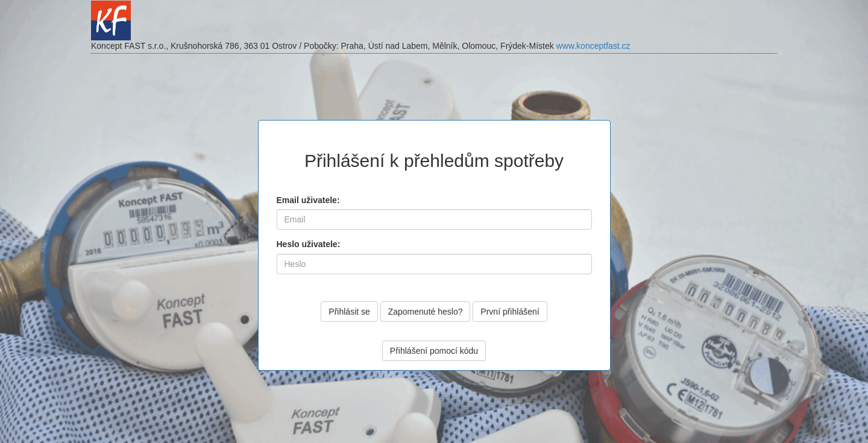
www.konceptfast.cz (593, 46)
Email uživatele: (308, 200)
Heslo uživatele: (309, 244)
